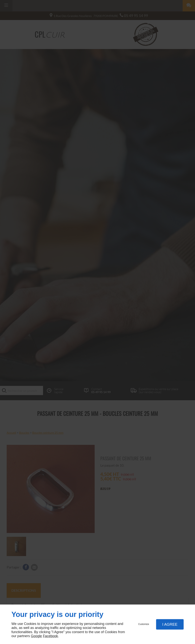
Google (36, 636)
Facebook (50, 636)
